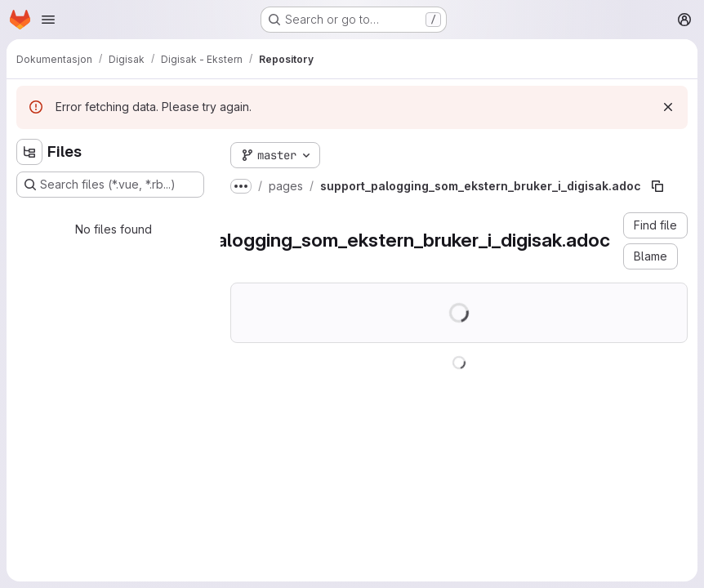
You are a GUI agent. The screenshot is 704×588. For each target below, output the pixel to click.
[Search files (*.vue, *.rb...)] (110, 185)
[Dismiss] (668, 107)
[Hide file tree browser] (29, 152)
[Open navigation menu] (48, 20)
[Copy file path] (657, 186)
